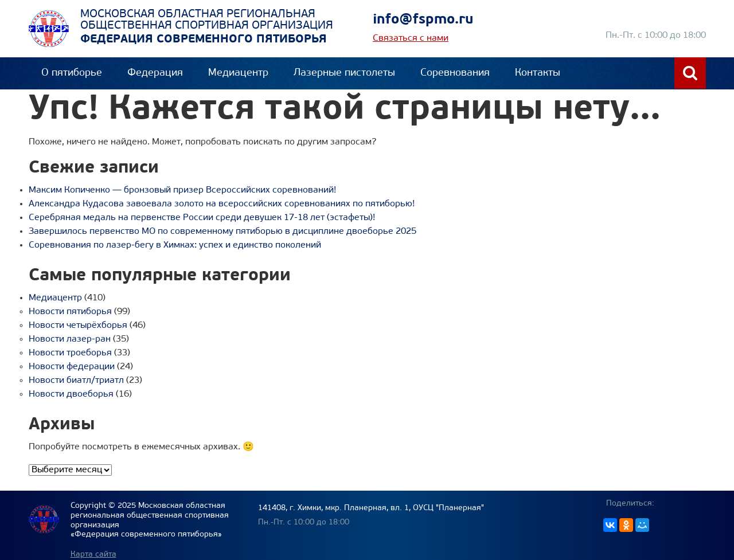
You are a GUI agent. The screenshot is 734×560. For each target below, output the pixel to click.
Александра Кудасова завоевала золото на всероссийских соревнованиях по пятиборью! (222, 204)
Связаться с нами (411, 38)
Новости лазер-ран (70, 339)
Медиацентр (238, 73)
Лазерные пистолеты (344, 73)
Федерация (155, 73)
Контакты (538, 73)
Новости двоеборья (71, 394)
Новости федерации (72, 367)
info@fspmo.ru (423, 20)
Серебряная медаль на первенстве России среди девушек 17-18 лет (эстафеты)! (202, 218)
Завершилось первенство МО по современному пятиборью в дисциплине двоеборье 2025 (222, 232)
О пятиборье (72, 73)
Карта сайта (93, 555)
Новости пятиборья (70, 312)
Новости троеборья (70, 353)
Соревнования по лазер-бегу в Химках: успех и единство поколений (175, 245)
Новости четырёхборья (78, 326)
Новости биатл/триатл (76, 381)
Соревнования (455, 73)
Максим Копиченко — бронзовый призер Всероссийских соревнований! (182, 190)
